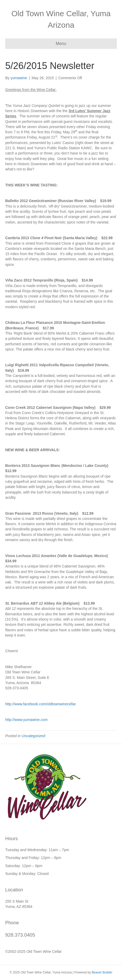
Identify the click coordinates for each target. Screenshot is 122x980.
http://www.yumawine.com (26, 720)
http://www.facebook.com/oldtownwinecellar (41, 704)
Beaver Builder (102, 972)
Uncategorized (33, 736)
